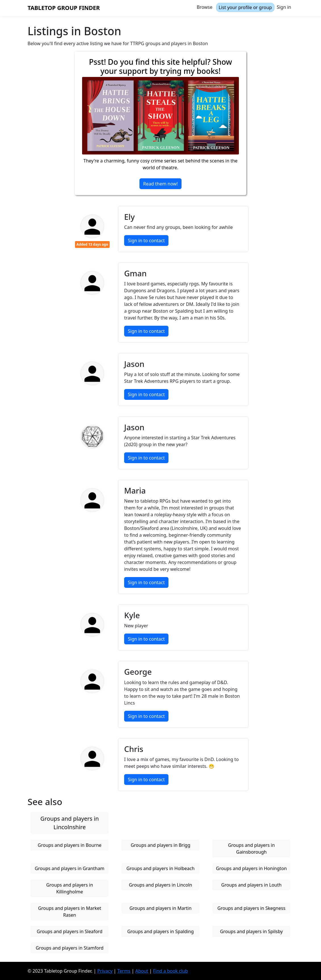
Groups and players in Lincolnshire (70, 823)
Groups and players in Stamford (70, 948)
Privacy (105, 971)
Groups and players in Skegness (251, 908)
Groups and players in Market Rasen (70, 912)
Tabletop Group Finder (64, 8)
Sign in (284, 7)
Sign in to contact (146, 241)
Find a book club (171, 971)
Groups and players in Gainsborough (252, 849)
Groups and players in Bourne (70, 845)
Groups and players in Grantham (69, 868)
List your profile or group (245, 7)
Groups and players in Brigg (160, 845)
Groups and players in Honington (251, 868)
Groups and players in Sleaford (69, 931)
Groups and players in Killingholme (70, 888)
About (142, 971)
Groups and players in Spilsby (251, 931)
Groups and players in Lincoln (161, 885)
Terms (124, 971)
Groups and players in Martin (161, 908)
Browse (205, 7)
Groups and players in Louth (251, 885)
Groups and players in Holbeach (160, 868)
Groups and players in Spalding (160, 931)
